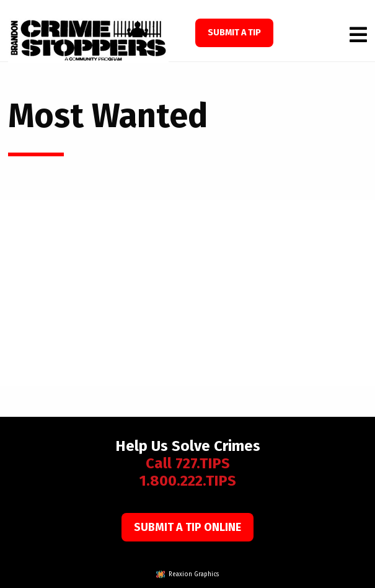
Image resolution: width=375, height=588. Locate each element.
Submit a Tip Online (187, 527)
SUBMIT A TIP (234, 33)
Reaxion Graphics (194, 574)
